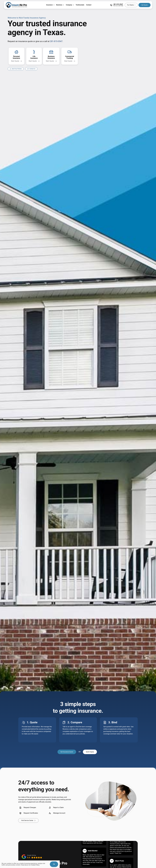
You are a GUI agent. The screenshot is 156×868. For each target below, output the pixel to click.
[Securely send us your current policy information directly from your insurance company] (16, 69)
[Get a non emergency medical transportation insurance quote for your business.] (70, 56)
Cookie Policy (35, 865)
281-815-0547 (56, 41)
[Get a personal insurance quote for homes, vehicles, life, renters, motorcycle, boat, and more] (16, 56)
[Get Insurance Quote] (67, 752)
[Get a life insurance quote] (34, 56)
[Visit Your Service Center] (28, 820)
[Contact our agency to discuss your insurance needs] (31, 69)
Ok (54, 864)
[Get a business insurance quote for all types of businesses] (51, 56)
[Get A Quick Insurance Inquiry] (90, 752)
